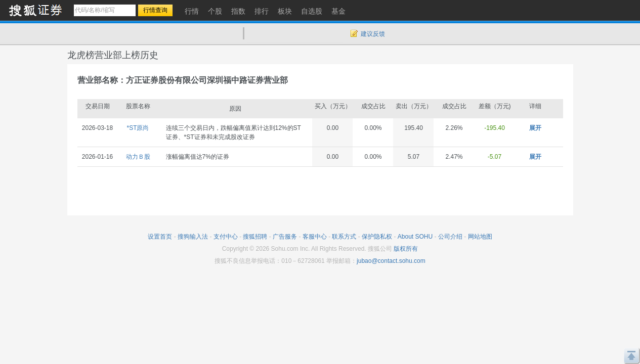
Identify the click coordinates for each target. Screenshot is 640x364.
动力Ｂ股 (138, 157)
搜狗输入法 (193, 237)
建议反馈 (373, 34)
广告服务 (285, 237)
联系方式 (344, 237)
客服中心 (315, 237)
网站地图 (480, 237)
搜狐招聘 (255, 237)
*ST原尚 (138, 128)
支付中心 (226, 237)
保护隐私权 (377, 237)
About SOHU (415, 237)
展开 (535, 128)
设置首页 (160, 237)
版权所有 (406, 249)
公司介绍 (450, 237)
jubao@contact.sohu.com (391, 261)
